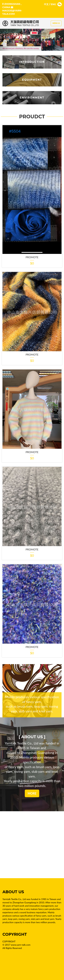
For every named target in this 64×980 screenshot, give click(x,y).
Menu (57, 24)
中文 (46, 4)
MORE (32, 793)
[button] (5, 37)
